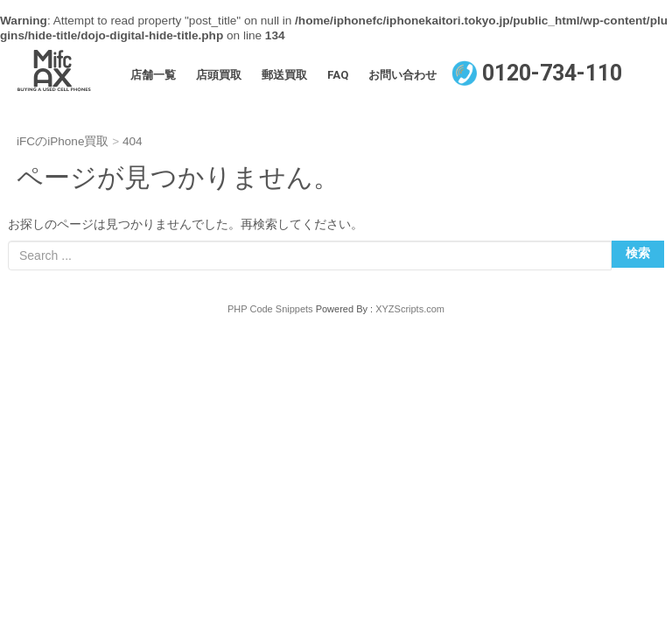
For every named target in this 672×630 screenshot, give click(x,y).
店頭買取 (219, 75)
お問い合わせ (402, 75)
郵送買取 (284, 75)
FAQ (338, 75)
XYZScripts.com (410, 309)
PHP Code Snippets (270, 309)
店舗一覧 (153, 75)
